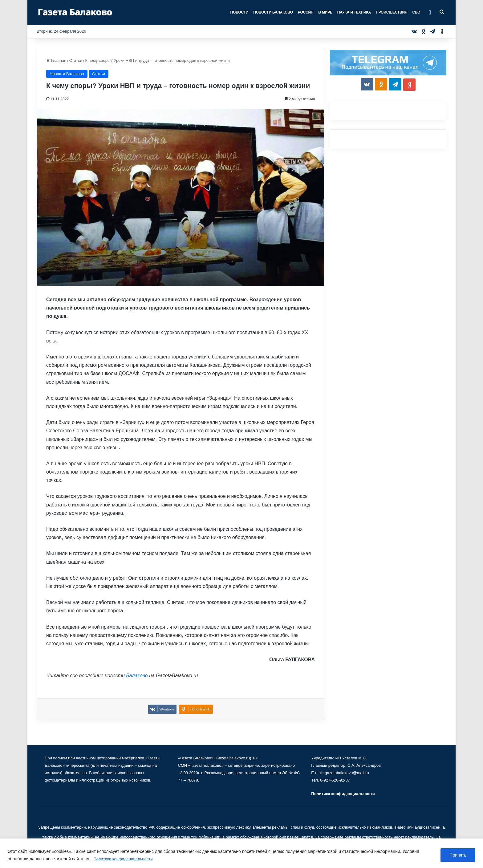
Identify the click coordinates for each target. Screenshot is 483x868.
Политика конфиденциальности (126, 859)
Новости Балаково (273, 12)
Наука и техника (354, 12)
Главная (56, 60)
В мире (325, 12)
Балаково (137, 676)
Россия (306, 12)
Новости (239, 12)
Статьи (76, 60)
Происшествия (392, 12)
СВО (416, 12)
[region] (241, 853)
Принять (458, 855)
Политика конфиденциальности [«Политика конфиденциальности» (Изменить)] (343, 794)
